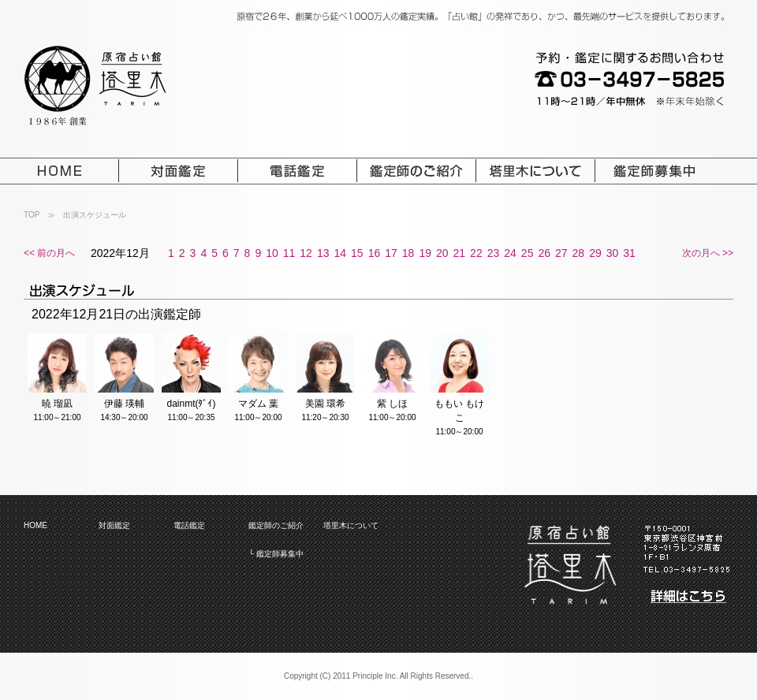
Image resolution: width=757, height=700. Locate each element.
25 (528, 253)
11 (289, 253)
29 (595, 253)
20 (442, 253)
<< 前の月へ (49, 253)
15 (357, 253)
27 (561, 253)
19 (425, 253)
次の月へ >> (708, 253)
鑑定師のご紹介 (276, 525)
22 (476, 253)
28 (579, 253)
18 (408, 253)
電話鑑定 (189, 525)
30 (613, 253)
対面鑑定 (114, 525)
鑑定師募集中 (280, 554)
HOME (35, 525)
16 (375, 253)
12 (306, 253)
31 (629, 253)
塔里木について (351, 525)
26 (544, 253)
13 (323, 253)
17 (391, 253)
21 (460, 253)
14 (340, 253)
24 (510, 253)
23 (494, 253)
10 (272, 253)
